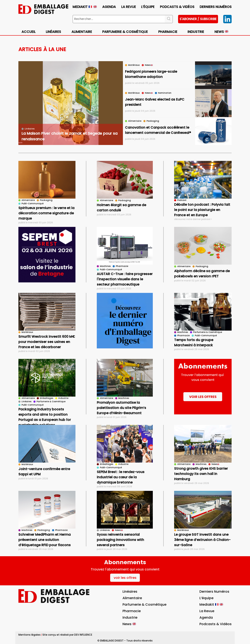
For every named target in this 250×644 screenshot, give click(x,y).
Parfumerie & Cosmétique (125, 32)
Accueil (29, 32)
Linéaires (53, 32)
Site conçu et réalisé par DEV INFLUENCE (67, 635)
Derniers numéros (216, 7)
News (221, 32)
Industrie (196, 32)
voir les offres (125, 578)
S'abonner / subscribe (198, 19)
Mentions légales (29, 635)
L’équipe (148, 7)
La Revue (129, 7)
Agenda (109, 7)
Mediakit (85, 7)
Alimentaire (82, 32)
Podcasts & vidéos (177, 7)
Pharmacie (168, 32)
